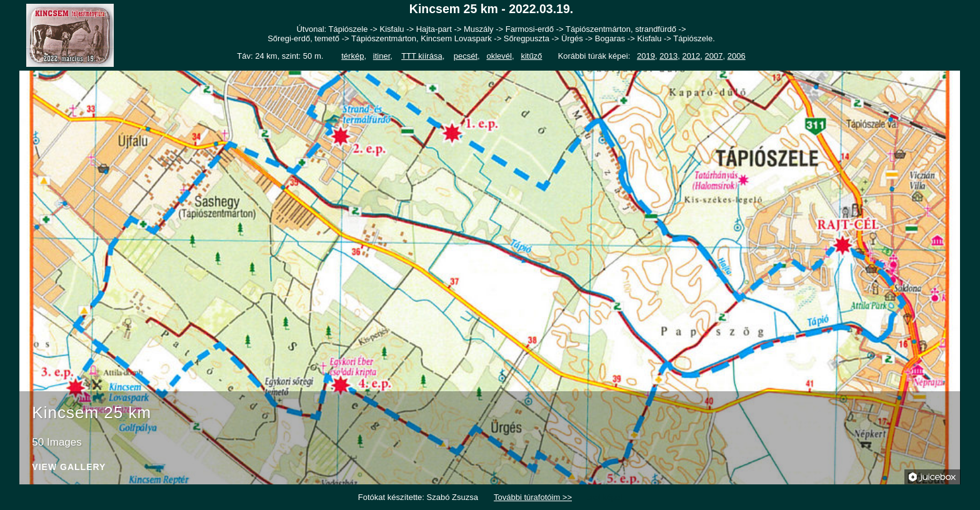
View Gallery (69, 467)
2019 (646, 56)
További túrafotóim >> (533, 497)
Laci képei (604, 497)
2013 (668, 56)
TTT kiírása (422, 56)
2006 (737, 56)
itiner (382, 56)
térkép (352, 56)
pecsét (466, 56)
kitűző (531, 56)
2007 (714, 56)
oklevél (499, 56)
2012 (691, 56)
